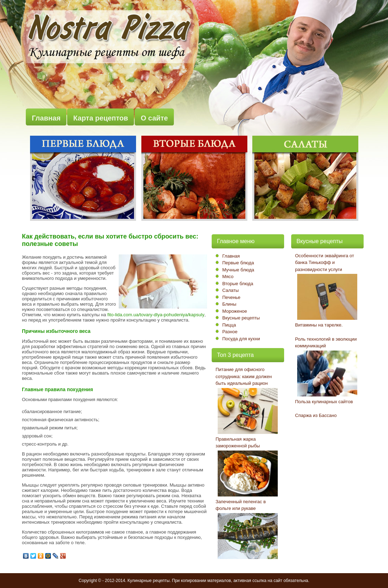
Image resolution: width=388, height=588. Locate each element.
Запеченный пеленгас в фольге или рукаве (241, 505)
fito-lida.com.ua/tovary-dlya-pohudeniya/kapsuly (156, 315)
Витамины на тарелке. (319, 325)
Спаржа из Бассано (316, 415)
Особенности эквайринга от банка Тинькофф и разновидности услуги (325, 263)
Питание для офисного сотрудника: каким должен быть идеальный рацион (244, 376)
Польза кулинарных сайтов (324, 402)
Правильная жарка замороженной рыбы (238, 443)
